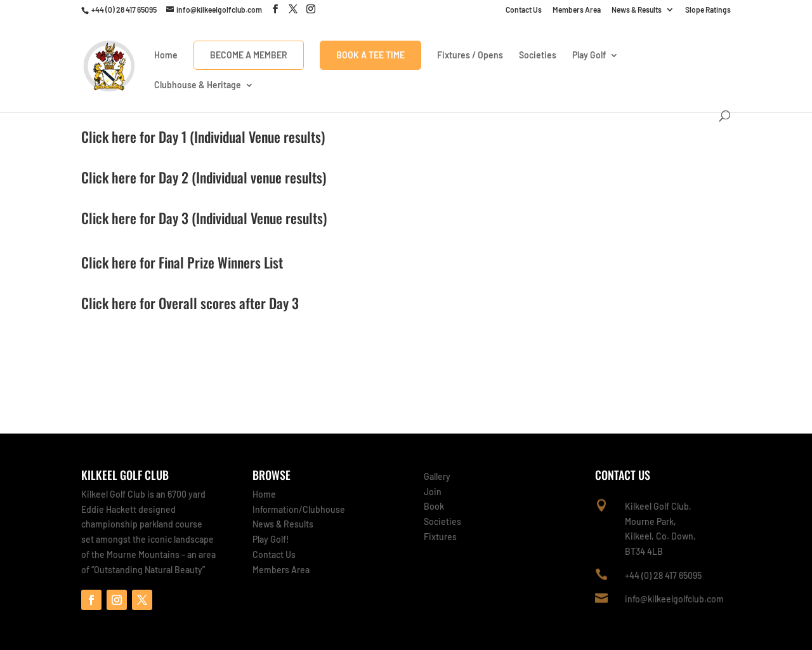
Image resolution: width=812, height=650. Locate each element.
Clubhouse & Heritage (198, 85)
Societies (538, 56)
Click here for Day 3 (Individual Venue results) (204, 218)
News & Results (637, 10)
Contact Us (524, 10)
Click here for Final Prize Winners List (182, 262)
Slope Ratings (708, 10)
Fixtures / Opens (470, 56)
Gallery (437, 476)
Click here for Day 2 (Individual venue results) (204, 177)
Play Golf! (271, 539)
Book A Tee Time (370, 55)
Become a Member (249, 55)
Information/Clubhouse (299, 509)
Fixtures (440, 537)
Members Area (577, 10)
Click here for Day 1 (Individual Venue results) (203, 136)
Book (434, 506)
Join (433, 492)
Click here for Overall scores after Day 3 (190, 303)
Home (166, 56)
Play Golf (589, 56)
